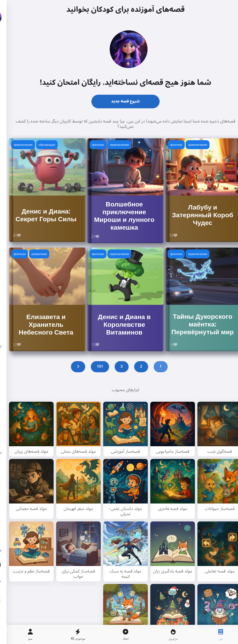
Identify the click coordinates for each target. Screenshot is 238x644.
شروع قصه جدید (119, 101)
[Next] (72, 367)
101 (93, 367)
